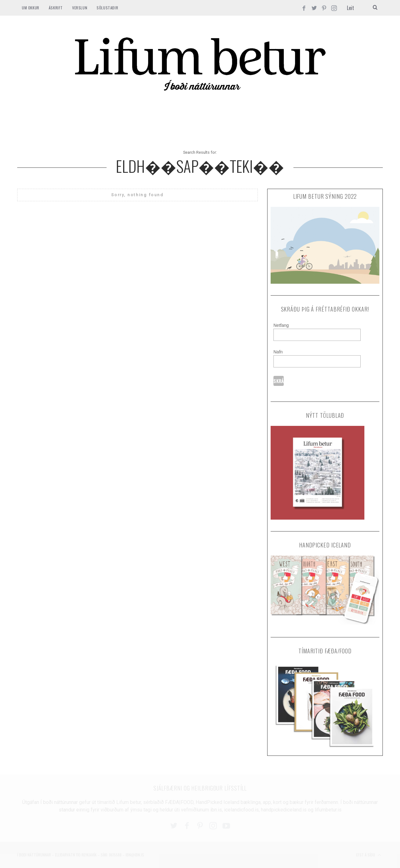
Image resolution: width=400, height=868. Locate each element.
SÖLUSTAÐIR (107, 8)
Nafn (278, 352)
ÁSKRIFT (56, 8)
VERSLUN (80, 8)
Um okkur (31, 8)
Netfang (281, 325)
